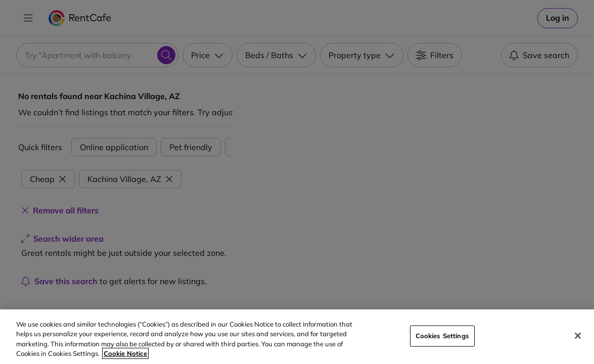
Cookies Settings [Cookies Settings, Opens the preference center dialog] (442, 336)
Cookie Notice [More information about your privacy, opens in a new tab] (125, 353)
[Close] (578, 336)
